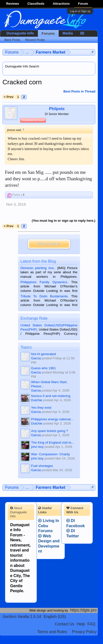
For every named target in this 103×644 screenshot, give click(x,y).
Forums (48, 33)
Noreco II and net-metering (51, 396)
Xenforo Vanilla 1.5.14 (22, 617)
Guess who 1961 (44, 368)
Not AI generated (44, 354)
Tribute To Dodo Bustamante (44, 296)
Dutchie (37, 400)
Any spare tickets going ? (50, 431)
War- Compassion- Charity (51, 454)
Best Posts (12, 40)
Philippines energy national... (52, 419)
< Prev (9, 97)
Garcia (36, 358)
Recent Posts (35, 40)
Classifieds (36, 4)
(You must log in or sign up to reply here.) (64, 221)
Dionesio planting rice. (38, 268)
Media (68, 33)
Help (81, 624)
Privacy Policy (84, 632)
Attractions (61, 4)
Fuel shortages (42, 466)
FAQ (91, 624)
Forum (83, 4)
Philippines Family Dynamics (44, 282)
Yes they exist (41, 408)
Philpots (57, 109)
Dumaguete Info (20, 33)
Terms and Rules (52, 632)
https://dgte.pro (83, 610)
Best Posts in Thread (79, 91)
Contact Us (64, 624)
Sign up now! (49, 244)
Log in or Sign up (80, 11)
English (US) (55, 617)
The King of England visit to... (53, 443)
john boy (37, 447)
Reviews (13, 4)
